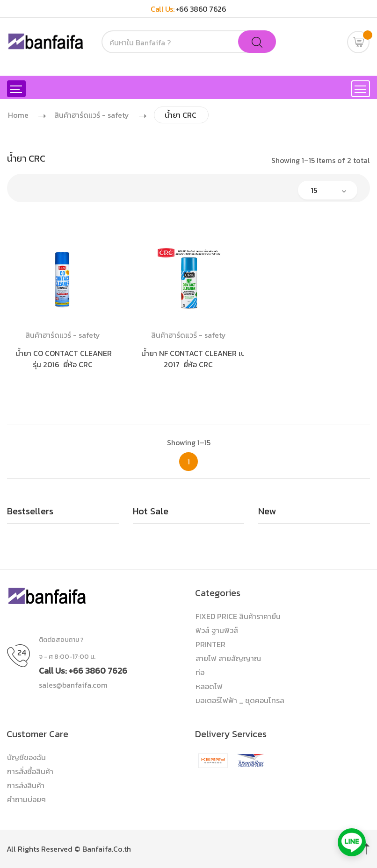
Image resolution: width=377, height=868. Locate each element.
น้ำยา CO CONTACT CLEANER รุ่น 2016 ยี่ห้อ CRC (65, 359)
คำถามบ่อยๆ (26, 799)
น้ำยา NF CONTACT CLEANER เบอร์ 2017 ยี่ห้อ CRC (197, 359)
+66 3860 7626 (201, 9)
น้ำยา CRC (181, 115)
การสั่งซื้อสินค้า (30, 771)
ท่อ (200, 672)
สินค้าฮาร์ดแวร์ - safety (92, 115)
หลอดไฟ (209, 686)
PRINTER (210, 644)
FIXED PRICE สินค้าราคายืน (238, 616)
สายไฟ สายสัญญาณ (228, 658)
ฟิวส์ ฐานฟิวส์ (217, 630)
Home (18, 115)
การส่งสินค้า (26, 785)
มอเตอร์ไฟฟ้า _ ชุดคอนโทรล (240, 700)
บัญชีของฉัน (26, 757)
